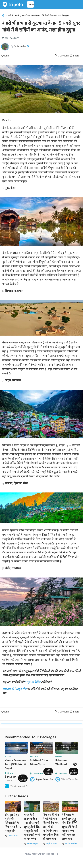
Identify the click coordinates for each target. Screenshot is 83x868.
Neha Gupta (33, 843)
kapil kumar (51, 843)
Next (75, 764)
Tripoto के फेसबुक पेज (15, 689)
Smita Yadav (71, 843)
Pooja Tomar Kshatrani (19, 836)
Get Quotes (23, 778)
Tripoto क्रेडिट (33, 682)
